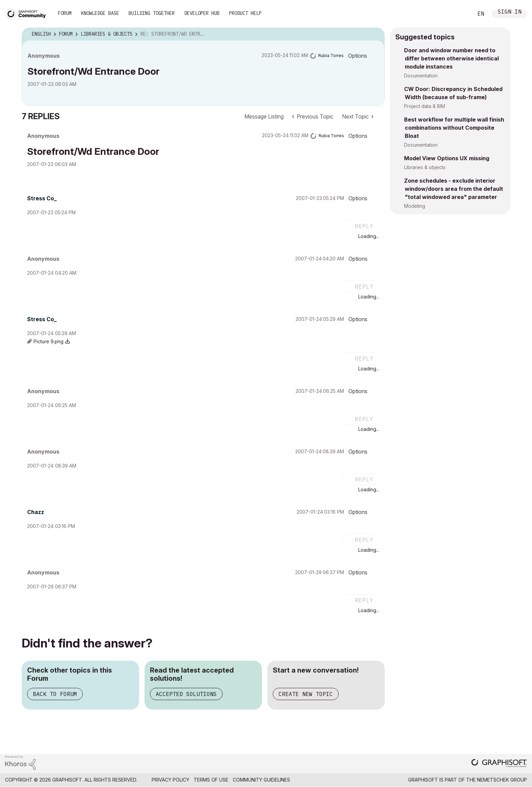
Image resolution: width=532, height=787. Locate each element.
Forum (65, 13)
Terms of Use (211, 780)
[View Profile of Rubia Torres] (331, 56)
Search (460, 14)
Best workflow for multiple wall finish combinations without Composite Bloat (454, 128)
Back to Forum (55, 694)
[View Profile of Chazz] (36, 512)
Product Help (245, 13)
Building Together (152, 13)
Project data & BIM (425, 106)
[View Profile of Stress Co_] (42, 198)
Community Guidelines (261, 780)
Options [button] (358, 56)
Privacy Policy (170, 780)
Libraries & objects (425, 167)
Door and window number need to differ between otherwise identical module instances (451, 58)
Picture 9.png (49, 341)
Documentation (421, 76)
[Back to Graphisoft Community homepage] (28, 13)
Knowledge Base (100, 13)
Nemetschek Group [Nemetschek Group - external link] (502, 780)
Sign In (510, 12)
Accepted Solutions (186, 694)
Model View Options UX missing (447, 158)
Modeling (415, 206)
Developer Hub (202, 13)
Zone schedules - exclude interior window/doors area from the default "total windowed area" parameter (454, 189)
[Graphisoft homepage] (499, 764)
